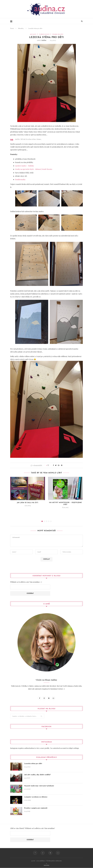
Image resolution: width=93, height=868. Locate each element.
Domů (12, 28)
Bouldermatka (20, 179)
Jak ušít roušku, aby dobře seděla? (37, 775)
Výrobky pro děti (58, 34)
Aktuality (21, 28)
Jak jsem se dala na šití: (28, 503)
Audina (44, 40)
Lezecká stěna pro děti (33, 764)
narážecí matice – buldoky (25, 166)
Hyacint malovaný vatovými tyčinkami (39, 786)
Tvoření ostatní (44, 34)
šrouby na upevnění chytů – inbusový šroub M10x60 (34, 169)
